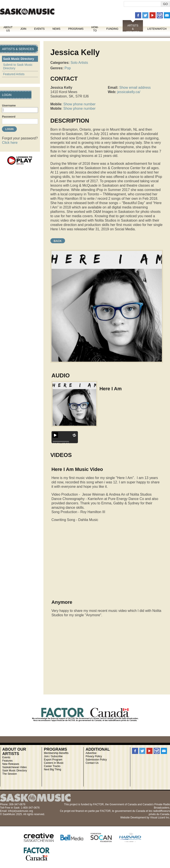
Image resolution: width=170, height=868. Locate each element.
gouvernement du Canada (130, 811)
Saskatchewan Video (14, 767)
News (56, 29)
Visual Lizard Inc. (160, 818)
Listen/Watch (157, 29)
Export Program (53, 760)
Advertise (91, 753)
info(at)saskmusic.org (21, 811)
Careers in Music (54, 763)
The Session (9, 774)
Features (7, 761)
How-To (95, 29)
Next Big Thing (52, 769)
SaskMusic (27, 11)
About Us (8, 29)
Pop (68, 68)
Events (39, 29)
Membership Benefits (56, 753)
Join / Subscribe (53, 756)
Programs (76, 29)
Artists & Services (133, 29)
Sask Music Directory (19, 59)
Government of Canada (123, 804)
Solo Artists (79, 63)
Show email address (135, 88)
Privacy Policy (94, 756)
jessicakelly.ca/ (129, 92)
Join (23, 29)
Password (9, 117)
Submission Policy (96, 760)
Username (9, 105)
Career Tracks (52, 766)
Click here (10, 143)
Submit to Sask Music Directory (18, 66)
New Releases (11, 764)
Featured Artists (14, 74)
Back (58, 241)
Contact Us (92, 763)
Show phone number (79, 104)
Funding (112, 29)
